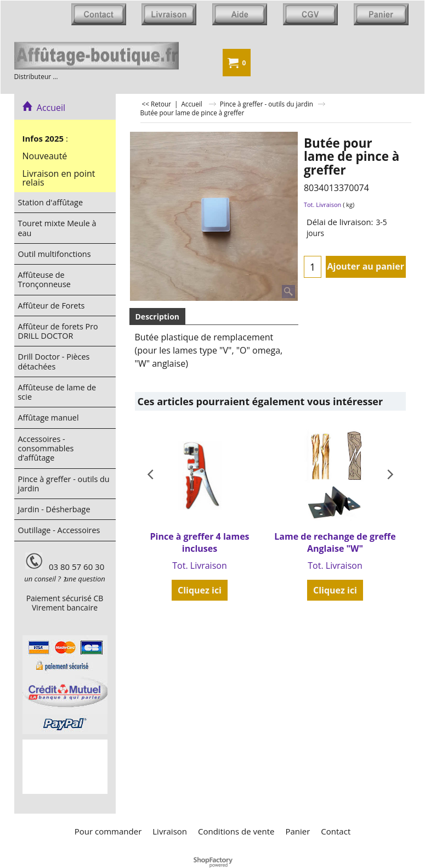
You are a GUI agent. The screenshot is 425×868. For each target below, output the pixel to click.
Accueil (44, 108)
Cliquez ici (200, 590)
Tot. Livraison (322, 205)
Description (158, 317)
